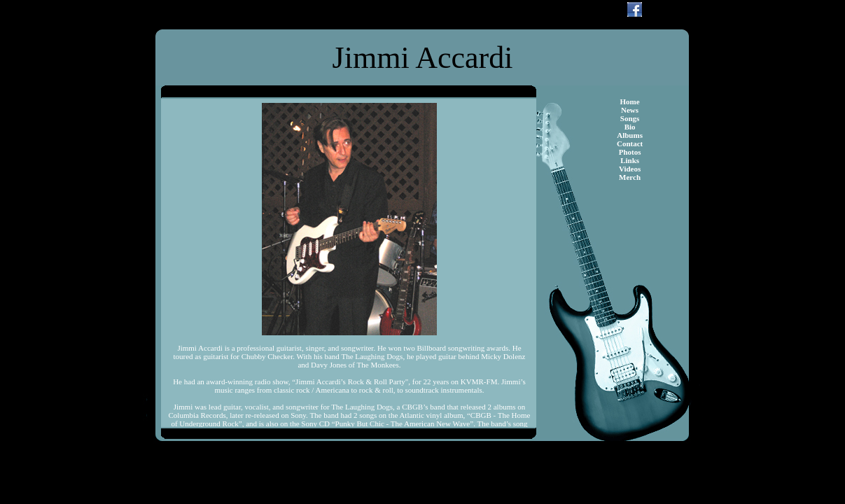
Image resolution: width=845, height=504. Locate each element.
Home (630, 101)
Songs (630, 118)
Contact (630, 143)
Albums (630, 135)
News (630, 110)
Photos (630, 152)
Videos (630, 169)
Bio (630, 127)
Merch (630, 177)
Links (630, 160)
